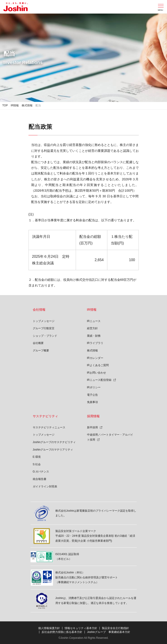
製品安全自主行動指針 (115, 628)
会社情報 (39, 310)
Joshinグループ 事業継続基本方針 (109, 632)
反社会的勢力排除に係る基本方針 (62, 632)
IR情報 (15, 105)
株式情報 (27, 105)
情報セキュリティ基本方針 (81, 628)
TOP (5, 105)
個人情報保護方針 (49, 628)
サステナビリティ (45, 416)
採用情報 (93, 416)
